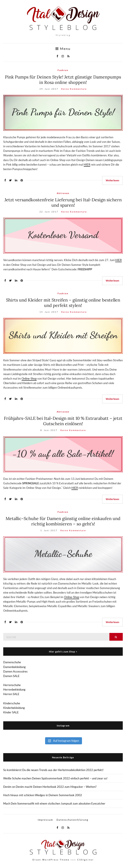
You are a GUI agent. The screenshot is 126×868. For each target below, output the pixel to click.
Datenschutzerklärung (72, 820)
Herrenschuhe (12, 685)
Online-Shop (29, 379)
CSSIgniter (86, 860)
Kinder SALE (11, 712)
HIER (87, 165)
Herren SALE (11, 694)
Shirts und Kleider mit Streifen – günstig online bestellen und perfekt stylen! (63, 303)
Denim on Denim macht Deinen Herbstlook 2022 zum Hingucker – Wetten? (50, 787)
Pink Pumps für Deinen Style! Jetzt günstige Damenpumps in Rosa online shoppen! (63, 80)
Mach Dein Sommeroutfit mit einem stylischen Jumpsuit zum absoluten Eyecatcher (54, 803)
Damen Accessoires (15, 671)
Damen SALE (11, 676)
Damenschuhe (12, 662)
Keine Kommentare (74, 89)
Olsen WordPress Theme (51, 860)
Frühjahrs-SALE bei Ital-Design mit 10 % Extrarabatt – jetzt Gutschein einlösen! (63, 421)
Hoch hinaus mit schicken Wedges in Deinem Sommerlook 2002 (43, 795)
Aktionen (63, 193)
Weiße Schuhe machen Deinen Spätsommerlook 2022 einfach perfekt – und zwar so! (55, 778)
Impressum (45, 820)
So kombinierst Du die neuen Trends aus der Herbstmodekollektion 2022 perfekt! (53, 770)
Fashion (63, 70)
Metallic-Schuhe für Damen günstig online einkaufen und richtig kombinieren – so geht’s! (63, 521)
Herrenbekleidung (14, 689)
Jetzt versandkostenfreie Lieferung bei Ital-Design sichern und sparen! (63, 202)
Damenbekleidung (14, 667)
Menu (63, 49)
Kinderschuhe (12, 703)
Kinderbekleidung (14, 708)
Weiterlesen (112, 180)
